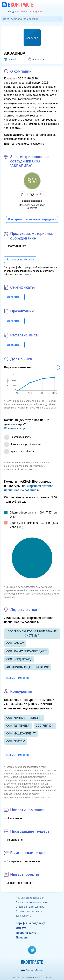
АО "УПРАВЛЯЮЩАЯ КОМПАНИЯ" (27, 667)
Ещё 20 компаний (17, 678)
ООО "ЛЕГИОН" (45, 726)
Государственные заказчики (32, 902)
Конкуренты (21, 692)
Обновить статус (15, 428)
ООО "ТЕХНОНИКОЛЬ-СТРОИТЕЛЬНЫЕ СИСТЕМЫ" (32, 634)
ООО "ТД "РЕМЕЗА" (18, 726)
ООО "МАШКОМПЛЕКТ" (21, 734)
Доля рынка (21, 359)
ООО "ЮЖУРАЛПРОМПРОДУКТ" (26, 651)
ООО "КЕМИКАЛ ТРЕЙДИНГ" (24, 718)
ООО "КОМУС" (15, 643)
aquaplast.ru (15, 59)
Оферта (21, 928)
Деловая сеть (23, 916)
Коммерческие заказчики (30, 898)
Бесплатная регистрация (29, 12)
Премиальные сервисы (29, 911)
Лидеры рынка (24, 610)
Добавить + (14, 297)
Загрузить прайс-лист (20, 259)
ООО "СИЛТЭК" (16, 741)
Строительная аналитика (30, 907)
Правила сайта (26, 933)
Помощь (22, 937)
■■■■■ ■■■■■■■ (32, 201)
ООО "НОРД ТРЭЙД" (19, 659)
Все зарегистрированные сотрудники (32, 219)
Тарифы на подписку (30, 923)
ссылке (27, 275)
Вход (11, 12)
